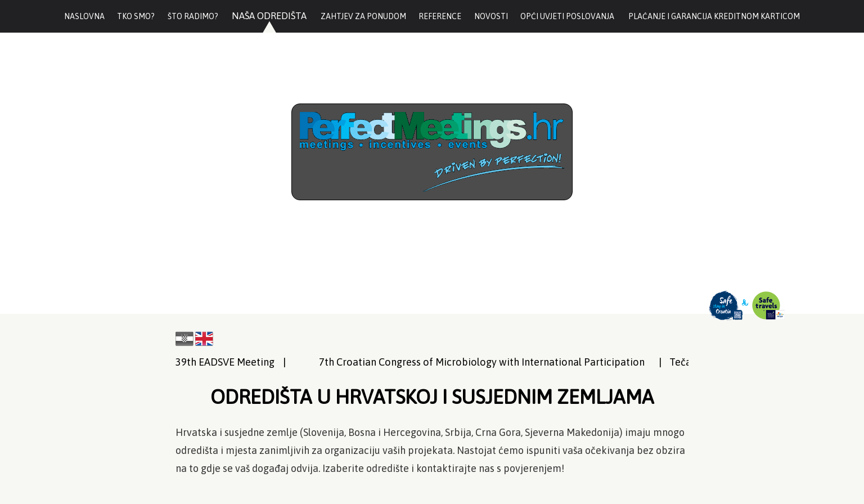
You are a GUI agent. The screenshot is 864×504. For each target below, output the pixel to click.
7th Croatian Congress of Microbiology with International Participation (482, 362)
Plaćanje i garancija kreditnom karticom (714, 16)
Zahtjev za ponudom (363, 16)
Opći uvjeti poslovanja (567, 16)
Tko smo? (136, 16)
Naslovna (84, 16)
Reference (440, 16)
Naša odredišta (269, 16)
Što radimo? (193, 16)
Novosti (491, 16)
